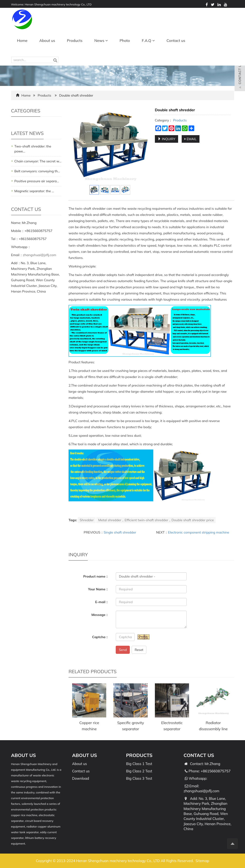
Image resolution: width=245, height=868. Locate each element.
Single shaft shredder (120, 532)
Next (142, 145)
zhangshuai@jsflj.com (39, 255)
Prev (78, 145)
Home (22, 40)
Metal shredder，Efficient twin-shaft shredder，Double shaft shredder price (156, 520)
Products (75, 40)
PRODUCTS (139, 755)
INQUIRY (167, 139)
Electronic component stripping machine (199, 532)
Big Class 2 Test (139, 771)
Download (81, 778)
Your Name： (98, 589)
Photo (125, 40)
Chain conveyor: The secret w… (38, 161)
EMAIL (190, 139)
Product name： (96, 576)
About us (47, 40)
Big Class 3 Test (139, 778)
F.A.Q (148, 40)
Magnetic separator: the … (34, 191)
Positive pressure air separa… (37, 181)
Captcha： (100, 637)
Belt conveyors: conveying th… (37, 171)
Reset (139, 650)
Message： (100, 615)
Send (123, 650)
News (101, 40)
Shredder (87, 520)
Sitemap (202, 861)
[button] (106, 40)
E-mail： (102, 602)
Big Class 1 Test (139, 764)
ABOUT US (85, 755)
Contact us (176, 40)
